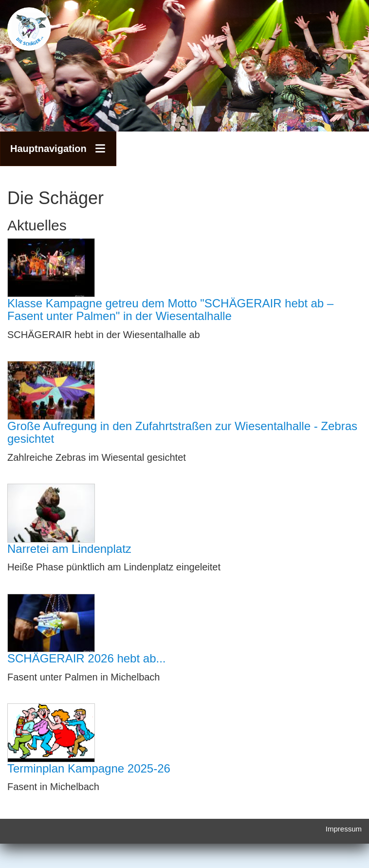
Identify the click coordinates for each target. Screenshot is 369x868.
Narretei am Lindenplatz (69, 549)
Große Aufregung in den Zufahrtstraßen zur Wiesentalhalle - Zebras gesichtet (182, 432)
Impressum (344, 829)
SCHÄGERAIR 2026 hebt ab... (87, 658)
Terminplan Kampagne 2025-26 (89, 768)
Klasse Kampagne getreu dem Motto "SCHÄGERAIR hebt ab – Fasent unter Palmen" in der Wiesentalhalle (170, 310)
